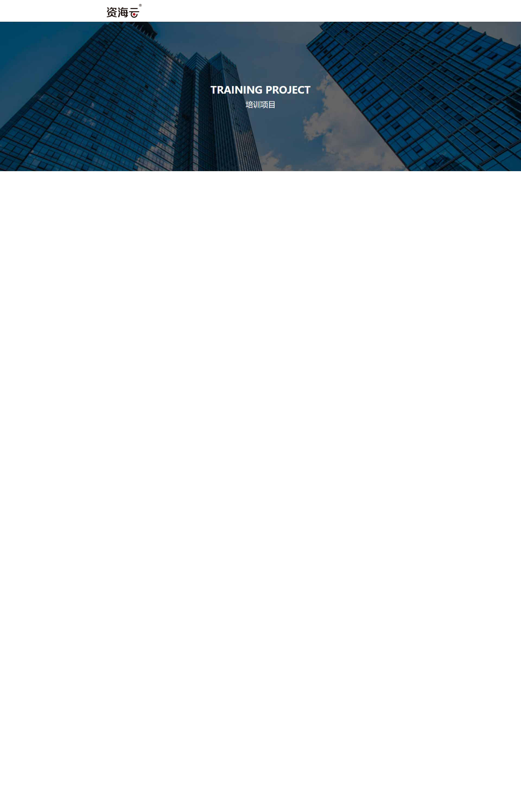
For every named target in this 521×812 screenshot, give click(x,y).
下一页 (291, 540)
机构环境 (381, 12)
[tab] (81, 180)
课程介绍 (444, 12)
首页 (198, 12)
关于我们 (255, 12)
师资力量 (318, 12)
